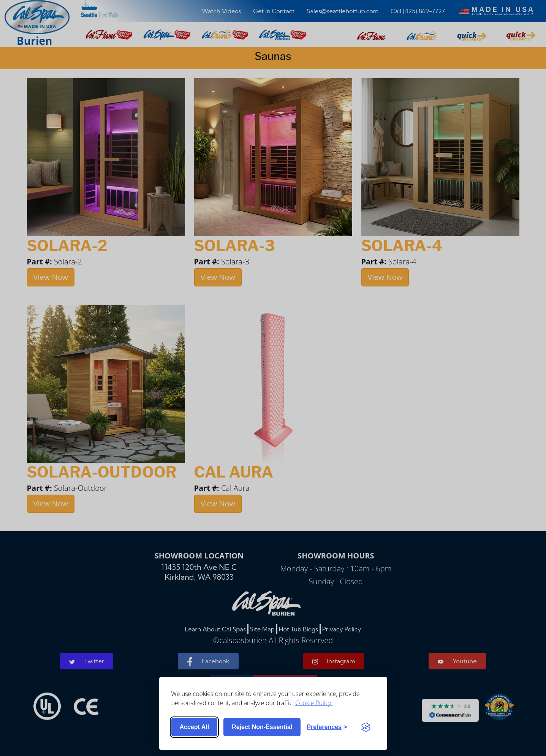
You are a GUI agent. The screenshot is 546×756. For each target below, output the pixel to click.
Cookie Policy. (314, 703)
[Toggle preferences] (327, 727)
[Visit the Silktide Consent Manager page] (366, 727)
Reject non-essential (262, 727)
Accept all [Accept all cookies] (195, 727)
